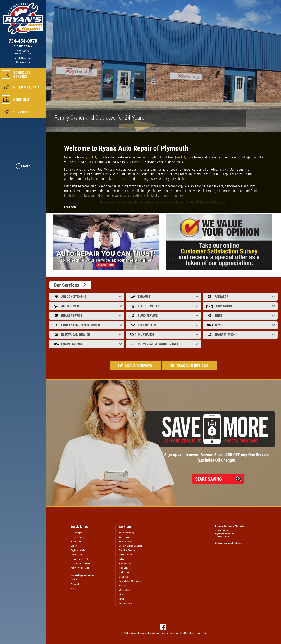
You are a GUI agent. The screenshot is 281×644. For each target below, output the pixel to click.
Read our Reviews (189, 365)
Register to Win (78, 550)
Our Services (70, 285)
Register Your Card (79, 559)
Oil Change (164, 334)
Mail (204, 633)
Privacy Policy (172, 633)
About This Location (80, 568)
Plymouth (75, 584)
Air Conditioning (87, 296)
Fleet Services (164, 306)
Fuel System (164, 325)
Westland (75, 588)
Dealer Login (195, 633)
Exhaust (164, 296)
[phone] (23, 42)
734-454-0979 (222, 537)
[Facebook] (163, 627)
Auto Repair (87, 306)
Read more (70, 207)
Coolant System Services (87, 325)
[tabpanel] (107, 242)
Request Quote (78, 537)
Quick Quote (94, 157)
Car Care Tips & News (81, 564)
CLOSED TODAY (23, 47)
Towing (240, 325)
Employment (76, 542)
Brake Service (87, 315)
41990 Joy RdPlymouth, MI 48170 (225, 532)
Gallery (74, 546)
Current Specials (78, 533)
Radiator (240, 296)
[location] (23, 55)
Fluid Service (164, 315)
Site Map (184, 633)
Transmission (240, 334)
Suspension (240, 306)
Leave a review (135, 365)
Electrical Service (87, 334)
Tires (240, 315)
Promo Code (77, 555)
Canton (74, 580)
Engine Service (87, 344)
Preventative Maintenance (164, 344)
